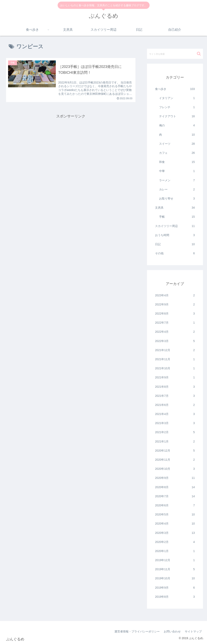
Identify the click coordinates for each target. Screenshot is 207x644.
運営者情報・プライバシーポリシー (137, 631)
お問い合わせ (172, 631)
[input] (175, 54)
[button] (199, 54)
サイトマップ (193, 631)
